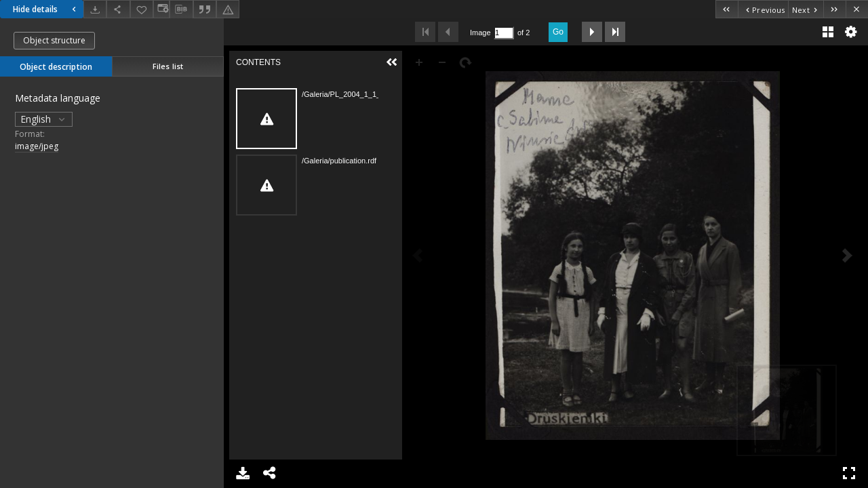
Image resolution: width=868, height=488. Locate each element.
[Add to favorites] (142, 9)
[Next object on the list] (806, 9)
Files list (168, 66)
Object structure (54, 40)
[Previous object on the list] (763, 9)
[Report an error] (228, 9)
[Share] (118, 9)
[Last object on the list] (834, 9)
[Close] (857, 9)
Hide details (46, 9)
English (44, 119)
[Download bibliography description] (181, 9)
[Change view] (161, 9)
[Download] (95, 9)
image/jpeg (37, 146)
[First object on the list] (727, 9)
